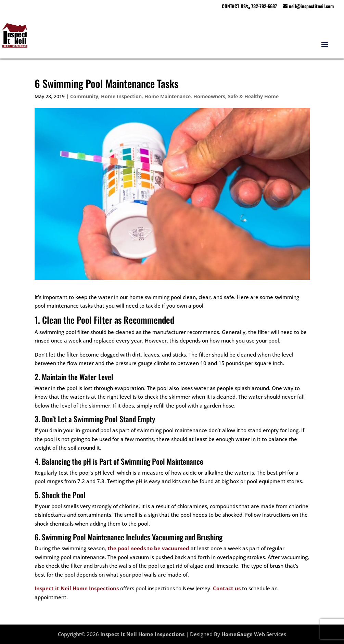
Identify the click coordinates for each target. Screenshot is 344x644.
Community (84, 96)
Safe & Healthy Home (253, 96)
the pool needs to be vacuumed (148, 548)
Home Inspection (121, 96)
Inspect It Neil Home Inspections (142, 634)
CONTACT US (234, 7)
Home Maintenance (168, 96)
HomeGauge (237, 634)
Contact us (227, 588)
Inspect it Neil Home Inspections (77, 588)
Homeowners (209, 96)
